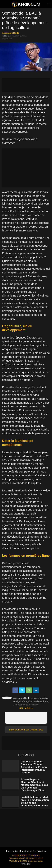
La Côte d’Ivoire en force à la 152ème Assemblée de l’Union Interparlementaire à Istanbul (34, 767)
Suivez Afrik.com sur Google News (26, 730)
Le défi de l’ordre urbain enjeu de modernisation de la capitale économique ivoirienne (35, 801)
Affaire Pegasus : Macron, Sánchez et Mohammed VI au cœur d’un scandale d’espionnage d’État (35, 785)
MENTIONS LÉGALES (35, 858)
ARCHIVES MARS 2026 (18, 861)
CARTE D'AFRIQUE (20, 855)
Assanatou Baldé (11, 33)
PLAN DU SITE (34, 855)
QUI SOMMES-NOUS (17, 858)
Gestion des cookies (36, 861)
